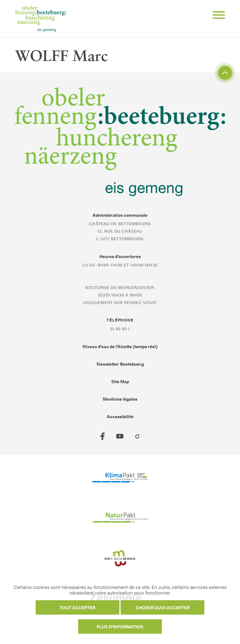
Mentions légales (120, 399)
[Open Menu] (216, 16)
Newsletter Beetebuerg (120, 364)
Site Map (120, 381)
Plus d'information (120, 626)
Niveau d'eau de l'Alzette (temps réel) (120, 346)
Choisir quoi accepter (163, 607)
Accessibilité (120, 416)
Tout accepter (77, 607)
